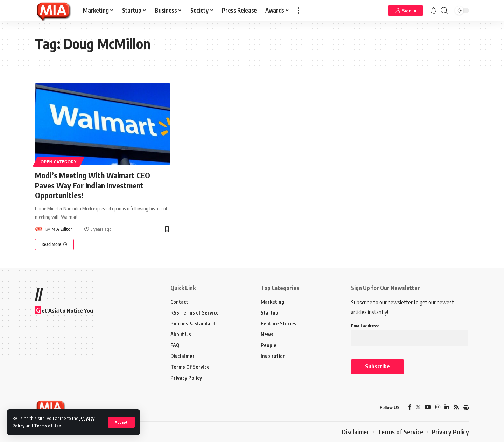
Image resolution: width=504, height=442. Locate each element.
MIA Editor (62, 229)
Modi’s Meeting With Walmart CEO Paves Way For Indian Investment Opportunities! (93, 185)
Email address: (410, 332)
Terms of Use (47, 426)
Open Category (59, 162)
